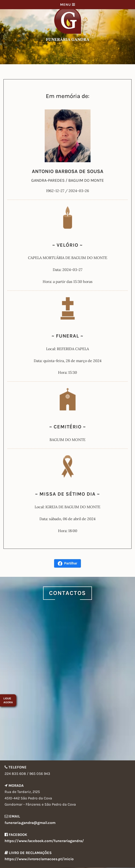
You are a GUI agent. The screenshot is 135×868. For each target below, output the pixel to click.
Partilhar (67, 564)
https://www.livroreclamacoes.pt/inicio (39, 859)
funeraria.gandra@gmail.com (30, 823)
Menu (68, 5)
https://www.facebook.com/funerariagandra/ (44, 841)
